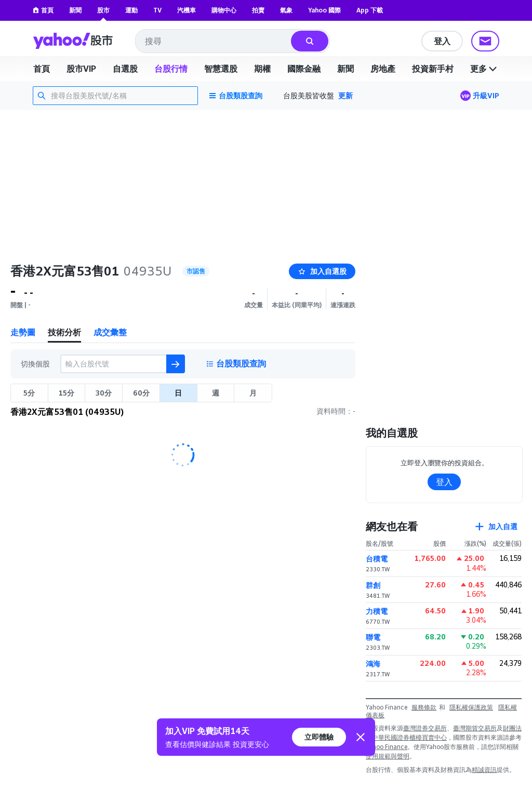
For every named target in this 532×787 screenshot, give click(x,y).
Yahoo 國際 (324, 10)
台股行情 (171, 69)
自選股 (125, 69)
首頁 (43, 10)
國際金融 (304, 69)
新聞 (75, 10)
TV (157, 10)
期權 (262, 69)
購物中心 (224, 10)
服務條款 (424, 707)
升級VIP (486, 95)
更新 (345, 95)
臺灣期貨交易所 (475, 728)
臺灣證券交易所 (425, 728)
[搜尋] (310, 41)
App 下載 (370, 10)
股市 (103, 10)
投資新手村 (433, 69)
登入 (442, 41)
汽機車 (187, 10)
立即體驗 (319, 737)
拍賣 (258, 10)
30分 (104, 393)
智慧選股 (221, 69)
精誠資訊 (484, 770)
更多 (485, 69)
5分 (29, 393)
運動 (131, 10)
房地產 (383, 69)
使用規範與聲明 (388, 756)
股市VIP (81, 69)
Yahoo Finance (387, 747)
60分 (141, 393)
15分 (66, 393)
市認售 (196, 271)
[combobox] (214, 41)
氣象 (286, 10)
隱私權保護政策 (471, 707)
